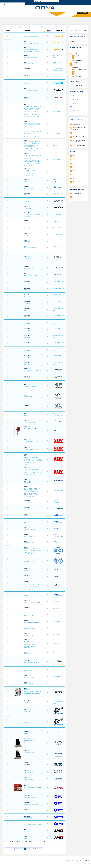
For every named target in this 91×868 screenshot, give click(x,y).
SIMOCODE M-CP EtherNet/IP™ (33, 602)
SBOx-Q (26, 84)
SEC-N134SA (28, 310)
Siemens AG (56, 111)
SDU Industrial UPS (29, 268)
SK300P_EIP (28, 711)
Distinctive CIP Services (77, 92)
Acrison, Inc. (56, 76)
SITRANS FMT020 (29, 677)
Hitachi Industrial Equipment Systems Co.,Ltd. (58, 702)
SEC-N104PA (28, 297)
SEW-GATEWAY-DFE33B (31, 441)
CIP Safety (75, 96)
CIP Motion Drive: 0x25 (78, 137)
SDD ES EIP (28, 258)
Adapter (77, 67)
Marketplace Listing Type (77, 189)
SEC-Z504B (27, 330)
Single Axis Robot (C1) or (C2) (32, 662)
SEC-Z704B (27, 344)
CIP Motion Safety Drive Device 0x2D (79, 141)
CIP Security (76, 111)
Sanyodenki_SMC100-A (30, 57)
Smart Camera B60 (29, 779)
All (63, 27)
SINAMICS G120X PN (30, 629)
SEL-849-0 (27, 378)
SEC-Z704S (27, 357)
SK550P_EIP (28, 723)
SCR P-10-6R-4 (28, 222)
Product (27, 31)
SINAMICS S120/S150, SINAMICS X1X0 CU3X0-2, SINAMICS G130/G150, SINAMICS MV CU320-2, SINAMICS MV (31, 645)
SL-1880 (26, 733)
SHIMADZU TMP (29, 502)
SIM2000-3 (27, 570)
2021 (74, 174)
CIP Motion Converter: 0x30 (80, 133)
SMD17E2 (27, 831)
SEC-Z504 (27, 317)
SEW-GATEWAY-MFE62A (31, 449)
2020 (74, 178)
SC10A (26, 99)
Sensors (27, 741)
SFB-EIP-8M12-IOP (29, 483)
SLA (25, 742)
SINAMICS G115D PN (30, 616)
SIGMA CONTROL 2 (30, 543)
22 (34, 849)
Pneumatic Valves (79, 60)
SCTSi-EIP (27, 235)
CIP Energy (75, 100)
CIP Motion (75, 107)
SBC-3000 (27, 77)
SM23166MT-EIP (29, 772)
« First (6, 849)
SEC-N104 (27, 290)
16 (20, 849)
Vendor (59, 31)
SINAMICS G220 (29, 635)
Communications (29, 787)
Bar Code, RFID (77, 63)
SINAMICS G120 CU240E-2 (32, 622)
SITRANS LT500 (29, 684)
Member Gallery (77, 193)
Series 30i (27, 416)
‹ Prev (10, 849)
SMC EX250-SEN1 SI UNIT (31, 811)
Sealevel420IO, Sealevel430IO (32, 276)
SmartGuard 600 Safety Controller (33, 789)
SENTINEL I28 (28, 407)
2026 (74, 156)
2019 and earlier (77, 182)
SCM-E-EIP (27, 202)
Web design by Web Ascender (84, 863)
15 (18, 849)
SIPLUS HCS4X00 (29, 671)
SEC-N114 (27, 303)
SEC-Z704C (27, 351)
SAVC (26, 70)
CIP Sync (75, 103)
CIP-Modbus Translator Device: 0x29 (79, 128)
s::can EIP (27, 181)
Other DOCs (76, 197)
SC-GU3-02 (27, 195)
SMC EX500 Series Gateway (32, 818)
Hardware (37, 787)
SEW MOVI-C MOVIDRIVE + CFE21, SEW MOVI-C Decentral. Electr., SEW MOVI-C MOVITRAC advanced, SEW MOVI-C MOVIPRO (33, 461)
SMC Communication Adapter (32, 797)
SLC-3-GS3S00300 (29, 766)
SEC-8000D (27, 283)
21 (31, 849)
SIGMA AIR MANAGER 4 (31, 536)
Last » (41, 849)
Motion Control (28, 690)
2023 (74, 167)
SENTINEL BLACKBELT (31, 386)
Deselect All (81, 49)
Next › (37, 849)
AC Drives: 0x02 (77, 124)
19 (27, 849)
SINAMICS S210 (29, 654)
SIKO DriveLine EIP (29, 562)
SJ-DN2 (26, 702)
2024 (74, 163)
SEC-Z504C (27, 337)
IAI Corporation (57, 214)
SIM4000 (27, 596)
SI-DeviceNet (28, 509)
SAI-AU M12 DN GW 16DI (31, 37)
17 (22, 849)
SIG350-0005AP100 (29, 529)
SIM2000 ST (27, 577)
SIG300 (26, 523)
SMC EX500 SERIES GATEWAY (33, 825)
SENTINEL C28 (28, 397)
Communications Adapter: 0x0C (79, 146)
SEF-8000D (27, 364)
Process (32, 741)
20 (29, 849)
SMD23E (27, 838)
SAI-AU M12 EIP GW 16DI (31, 44)
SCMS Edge (27, 208)
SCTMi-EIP (27, 229)
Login (88, 861)
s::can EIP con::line (29, 188)
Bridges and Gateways (80, 70)
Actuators (27, 428)
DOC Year (73, 152)
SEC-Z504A (27, 324)
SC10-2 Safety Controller (31, 90)
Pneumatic (77, 58)
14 (16, 849)
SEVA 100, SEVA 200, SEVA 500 (33, 430)
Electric (33, 428)
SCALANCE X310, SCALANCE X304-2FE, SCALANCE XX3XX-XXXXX (33, 125)
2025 (74, 160)
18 (25, 849)
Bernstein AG (57, 221)
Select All (73, 49)
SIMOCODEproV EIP (30, 609)
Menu (4, 4)
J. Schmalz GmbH (58, 228)
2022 (74, 171)
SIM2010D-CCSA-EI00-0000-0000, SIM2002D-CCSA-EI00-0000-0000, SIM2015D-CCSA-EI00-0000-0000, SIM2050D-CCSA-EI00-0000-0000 (32, 586)
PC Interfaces (78, 76)
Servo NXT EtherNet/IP (30, 422)
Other (76, 74)
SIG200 (26, 516)
